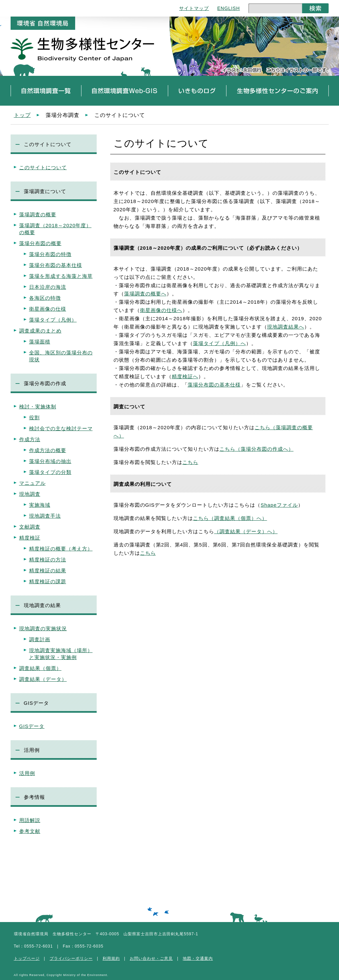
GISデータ (32, 726)
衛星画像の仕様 (48, 309)
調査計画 (40, 639)
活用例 (27, 773)
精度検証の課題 (48, 581)
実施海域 (40, 505)
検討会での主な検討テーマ (61, 428)
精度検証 (30, 538)
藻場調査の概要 (38, 214)
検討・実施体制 (38, 407)
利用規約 (111, 958)
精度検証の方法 (48, 560)
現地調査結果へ (286, 327)
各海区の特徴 (45, 298)
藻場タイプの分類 (50, 472)
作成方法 (30, 439)
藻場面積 (40, 342)
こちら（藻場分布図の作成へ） (257, 449)
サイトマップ (194, 8)
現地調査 (30, 494)
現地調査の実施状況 (43, 628)
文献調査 (30, 527)
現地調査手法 (45, 516)
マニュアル (32, 483)
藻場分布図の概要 (40, 243)
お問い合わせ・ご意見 (151, 958)
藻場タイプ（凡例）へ (219, 343)
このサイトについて (43, 167)
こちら (190, 462)
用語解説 (30, 820)
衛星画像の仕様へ (161, 310)
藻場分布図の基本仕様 (56, 265)
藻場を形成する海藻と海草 (61, 276)
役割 (34, 417)
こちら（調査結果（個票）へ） (230, 518)
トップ (22, 115)
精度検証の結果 (48, 570)
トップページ (27, 958)
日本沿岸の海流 (48, 287)
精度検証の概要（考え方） (61, 549)
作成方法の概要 (48, 450)
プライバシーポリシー (71, 958)
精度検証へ (185, 376)
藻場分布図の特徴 (50, 254)
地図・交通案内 (198, 958)
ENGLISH (228, 8)
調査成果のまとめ (40, 331)
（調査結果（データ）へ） (246, 531)
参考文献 (30, 831)
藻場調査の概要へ (145, 294)
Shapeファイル (279, 505)
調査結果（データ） (43, 679)
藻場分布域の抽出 (50, 461)
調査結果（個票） (40, 668)
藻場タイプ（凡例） (53, 320)
